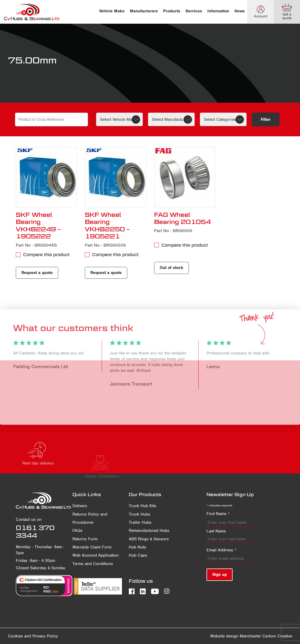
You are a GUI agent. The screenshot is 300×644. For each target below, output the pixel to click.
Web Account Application (96, 555)
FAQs (77, 531)
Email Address (222, 550)
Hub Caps (138, 555)
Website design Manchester (236, 636)
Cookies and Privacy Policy (33, 636)
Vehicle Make (112, 11)
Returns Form (85, 539)
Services (194, 11)
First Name (218, 514)
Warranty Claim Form (92, 547)
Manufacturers (144, 11)
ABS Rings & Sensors (149, 539)
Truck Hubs (139, 514)
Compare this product (46, 255)
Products (172, 11)
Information (218, 11)
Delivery (80, 506)
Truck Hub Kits (142, 506)
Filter (266, 119)
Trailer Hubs (140, 522)
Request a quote (37, 273)
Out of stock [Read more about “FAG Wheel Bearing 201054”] (171, 268)
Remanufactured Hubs (149, 531)
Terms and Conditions (93, 564)
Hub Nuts (137, 547)
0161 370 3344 (35, 531)
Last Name (216, 531)
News (240, 11)
